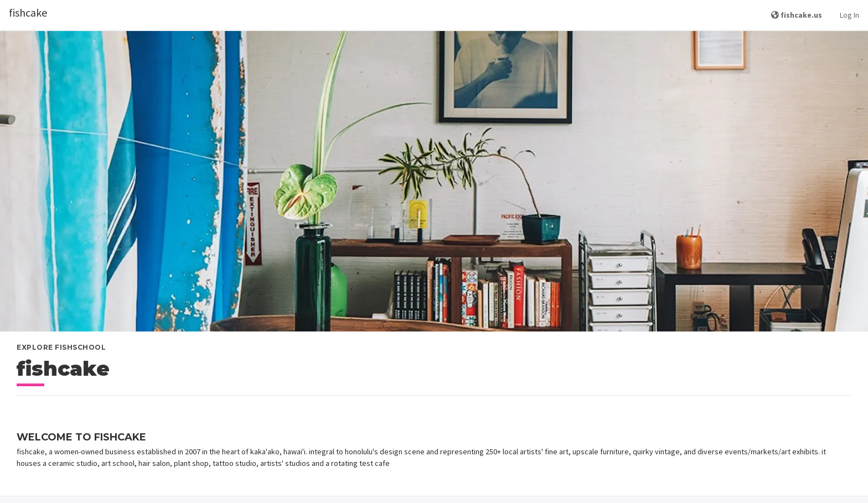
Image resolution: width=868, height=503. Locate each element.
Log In (849, 15)
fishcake (28, 12)
